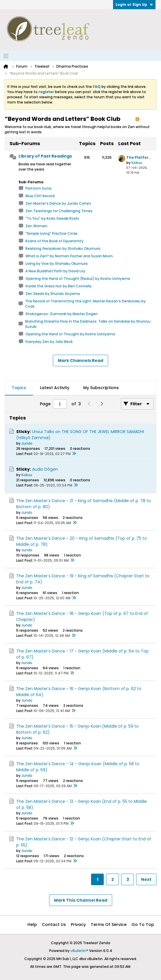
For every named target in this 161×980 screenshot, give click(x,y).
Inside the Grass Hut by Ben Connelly (59, 286)
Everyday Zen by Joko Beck (49, 342)
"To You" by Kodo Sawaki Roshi (52, 218)
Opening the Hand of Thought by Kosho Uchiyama (70, 334)
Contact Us (54, 924)
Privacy (78, 924)
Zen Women (36, 226)
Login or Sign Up (134, 4)
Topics (19, 388)
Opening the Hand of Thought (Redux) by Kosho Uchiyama (78, 279)
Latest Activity (55, 388)
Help (32, 924)
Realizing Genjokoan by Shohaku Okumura (63, 248)
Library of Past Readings (45, 156)
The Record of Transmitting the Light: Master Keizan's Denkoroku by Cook (85, 304)
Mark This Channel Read (81, 900)
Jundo (27, 443)
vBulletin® (79, 951)
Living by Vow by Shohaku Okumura (57, 264)
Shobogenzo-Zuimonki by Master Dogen (62, 314)
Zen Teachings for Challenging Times (59, 211)
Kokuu (137, 163)
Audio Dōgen (45, 469)
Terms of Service (109, 924)
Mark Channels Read (80, 360)
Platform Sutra (38, 188)
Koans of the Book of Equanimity (54, 241)
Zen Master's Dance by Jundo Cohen (58, 203)
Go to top (143, 924)
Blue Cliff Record (40, 196)
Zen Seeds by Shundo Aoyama (53, 294)
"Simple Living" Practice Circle (51, 233)
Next (146, 879)
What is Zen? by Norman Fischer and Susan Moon (69, 256)
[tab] (19, 388)
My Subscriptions (101, 388)
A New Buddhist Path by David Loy (55, 271)
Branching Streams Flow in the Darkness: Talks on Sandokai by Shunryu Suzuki (88, 324)
